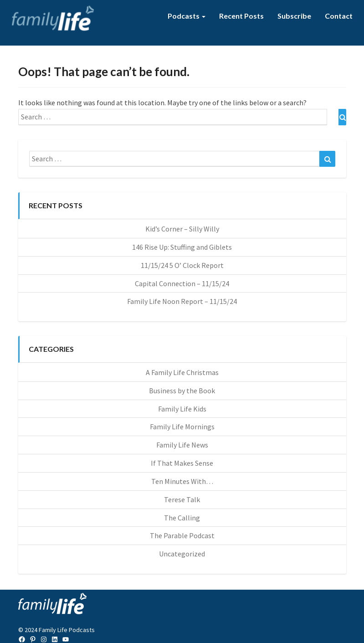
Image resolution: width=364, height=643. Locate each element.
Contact (339, 16)
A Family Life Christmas (182, 372)
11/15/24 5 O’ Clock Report (182, 265)
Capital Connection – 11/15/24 (182, 283)
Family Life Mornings (182, 427)
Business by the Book (182, 391)
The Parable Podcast (182, 535)
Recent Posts (241, 16)
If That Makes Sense (182, 463)
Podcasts (187, 16)
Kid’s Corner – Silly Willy (182, 229)
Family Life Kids (182, 409)
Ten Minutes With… (182, 481)
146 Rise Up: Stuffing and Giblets (182, 247)
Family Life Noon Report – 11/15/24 (182, 301)
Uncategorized (182, 554)
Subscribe (294, 16)
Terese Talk (182, 499)
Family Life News (182, 445)
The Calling (182, 518)
